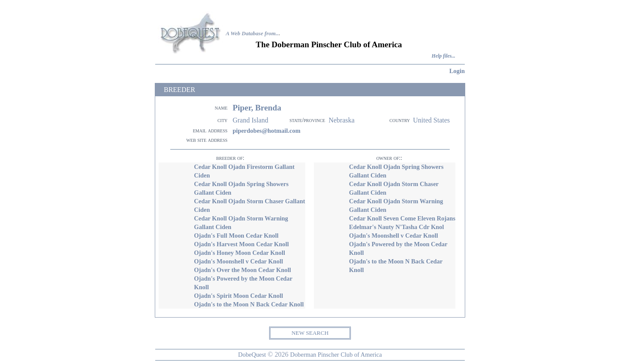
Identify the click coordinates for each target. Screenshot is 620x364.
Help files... (444, 56)
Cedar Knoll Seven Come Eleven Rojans (402, 218)
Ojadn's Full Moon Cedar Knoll (236, 236)
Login (457, 71)
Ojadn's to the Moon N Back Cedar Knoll (249, 304)
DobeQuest (252, 355)
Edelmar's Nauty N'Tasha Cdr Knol (397, 227)
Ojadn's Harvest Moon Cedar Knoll (241, 244)
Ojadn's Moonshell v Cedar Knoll (238, 261)
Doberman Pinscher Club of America (336, 355)
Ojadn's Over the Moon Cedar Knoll (242, 270)
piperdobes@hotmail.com (267, 131)
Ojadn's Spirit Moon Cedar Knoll (238, 296)
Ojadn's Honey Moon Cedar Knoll (239, 253)
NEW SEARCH (310, 333)
